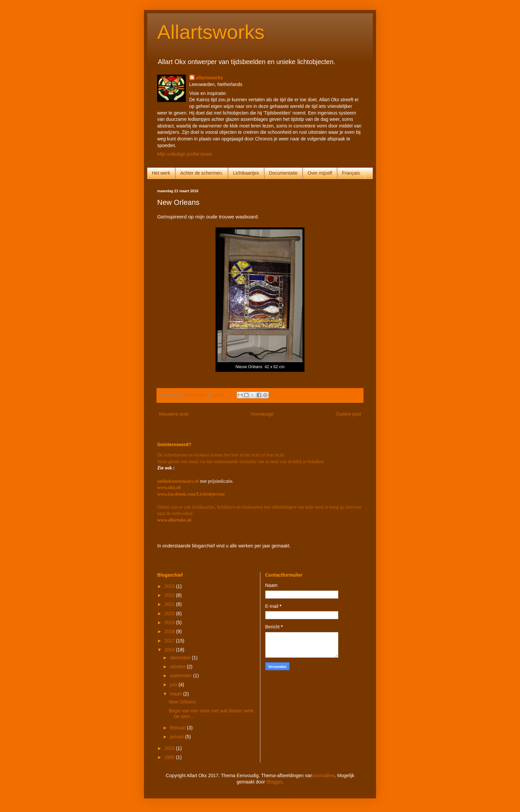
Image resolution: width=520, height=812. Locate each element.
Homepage (262, 414)
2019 (170, 622)
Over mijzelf (320, 173)
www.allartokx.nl (174, 520)
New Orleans (182, 702)
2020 (170, 613)
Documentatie (283, 173)
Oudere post (348, 414)
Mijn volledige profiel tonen (185, 154)
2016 (170, 650)
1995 (170, 757)
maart (176, 694)
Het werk (161, 173)
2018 (170, 631)
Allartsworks (211, 32)
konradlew (324, 775)
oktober (178, 667)
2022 (170, 595)
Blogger (274, 782)
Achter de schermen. (201, 173)
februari (178, 728)
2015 (170, 748)
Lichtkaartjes (246, 173)
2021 (170, 604)
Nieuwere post (174, 414)
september (181, 676)
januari (177, 737)
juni (174, 685)
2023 (170, 586)
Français (351, 173)
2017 (170, 641)
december (181, 658)
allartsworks (210, 78)
